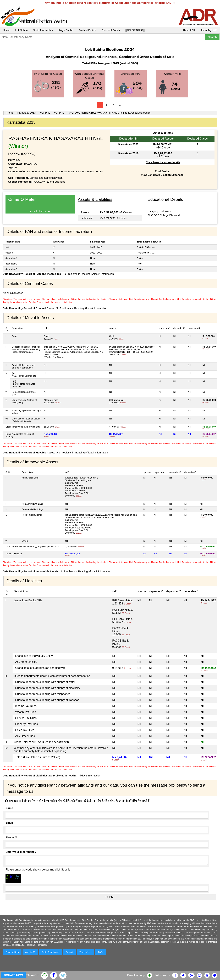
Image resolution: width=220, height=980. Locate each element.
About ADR (189, 30)
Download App (136, 975)
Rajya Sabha (66, 30)
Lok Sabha (21, 30)
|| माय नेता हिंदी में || (135, 30)
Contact (69, 952)
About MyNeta (209, 30)
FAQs (101, 952)
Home (6, 30)
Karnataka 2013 (26, 113)
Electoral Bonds (111, 30)
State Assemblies (43, 30)
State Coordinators (51, 952)
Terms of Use (86, 952)
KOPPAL (45, 113)
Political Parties (88, 30)
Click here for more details (163, 162)
